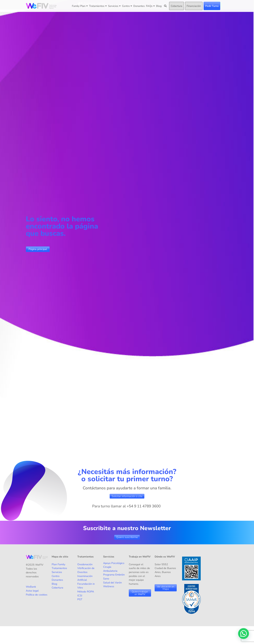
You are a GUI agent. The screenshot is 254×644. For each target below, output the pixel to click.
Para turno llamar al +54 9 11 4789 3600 (126, 506)
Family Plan (80, 6)
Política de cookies (37, 595)
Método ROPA (86, 592)
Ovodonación (85, 564)
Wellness (109, 586)
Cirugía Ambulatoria (110, 569)
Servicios (114, 6)
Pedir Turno (212, 6)
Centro (127, 6)
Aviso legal (32, 591)
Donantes (139, 6)
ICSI (80, 596)
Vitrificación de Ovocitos (86, 570)
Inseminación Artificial (85, 578)
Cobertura (176, 6)
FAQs (150, 6)
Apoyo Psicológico (114, 563)
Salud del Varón (112, 583)
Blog (159, 6)
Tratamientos (98, 6)
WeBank (31, 587)
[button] (244, 634)
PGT (80, 599)
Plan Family (58, 564)
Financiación (194, 6)
